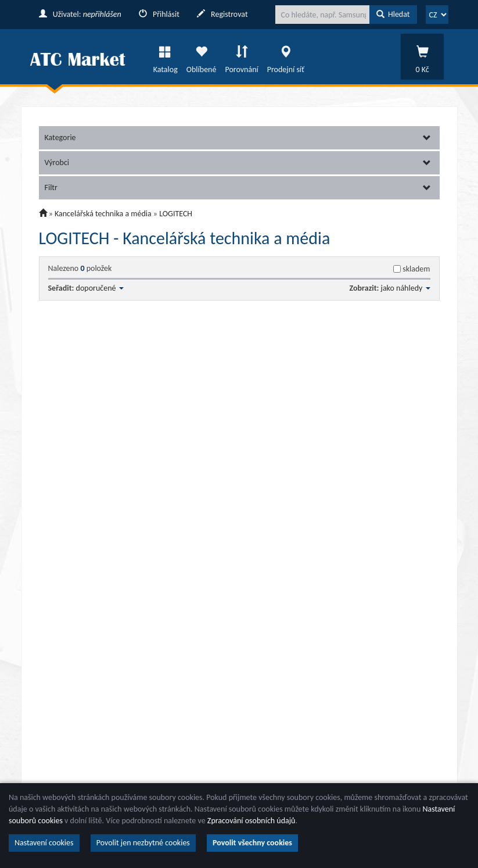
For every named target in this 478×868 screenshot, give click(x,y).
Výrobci (238, 162)
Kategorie (238, 137)
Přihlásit (159, 14)
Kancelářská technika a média (103, 214)
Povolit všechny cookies (252, 843)
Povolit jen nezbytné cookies (143, 843)
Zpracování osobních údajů (251, 821)
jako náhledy (406, 288)
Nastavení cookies (44, 843)
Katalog (166, 56)
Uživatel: (80, 14)
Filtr (238, 187)
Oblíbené (202, 56)
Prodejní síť (286, 56)
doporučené (100, 288)
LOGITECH (176, 214)
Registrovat (222, 14)
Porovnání (241, 56)
